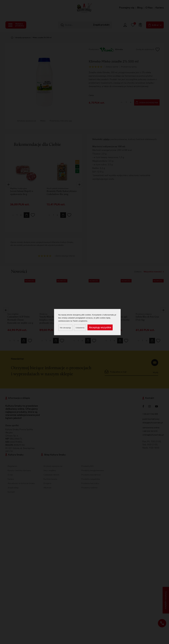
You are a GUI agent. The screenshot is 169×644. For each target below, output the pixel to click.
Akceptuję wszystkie (100, 327)
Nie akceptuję (65, 328)
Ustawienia (80, 328)
